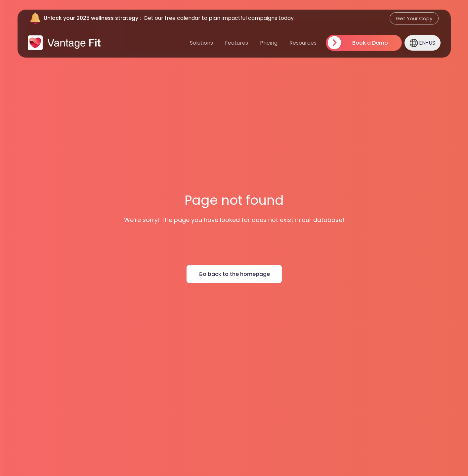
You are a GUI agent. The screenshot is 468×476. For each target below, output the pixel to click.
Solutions (201, 43)
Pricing (269, 43)
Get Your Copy (414, 18)
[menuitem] (256, 43)
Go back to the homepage (234, 274)
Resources (303, 43)
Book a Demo (370, 43)
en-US (423, 43)
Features (236, 43)
